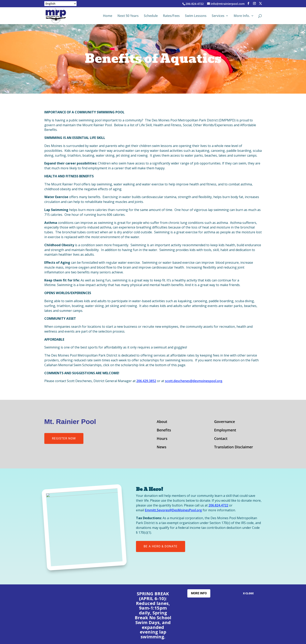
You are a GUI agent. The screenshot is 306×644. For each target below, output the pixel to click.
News (162, 447)
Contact (221, 439)
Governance (225, 422)
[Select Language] (60, 4)
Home (108, 16)
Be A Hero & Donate (161, 546)
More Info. (242, 16)
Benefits (164, 431)
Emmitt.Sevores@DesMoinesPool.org (173, 510)
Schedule (151, 16)
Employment (225, 431)
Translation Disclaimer (234, 447)
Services (218, 16)
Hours (162, 439)
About (162, 422)
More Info (199, 593)
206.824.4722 (218, 505)
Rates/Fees (171, 16)
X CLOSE (248, 593)
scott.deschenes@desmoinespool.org (194, 381)
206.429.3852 (146, 381)
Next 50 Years (128, 16)
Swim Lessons (196, 16)
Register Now (64, 438)
